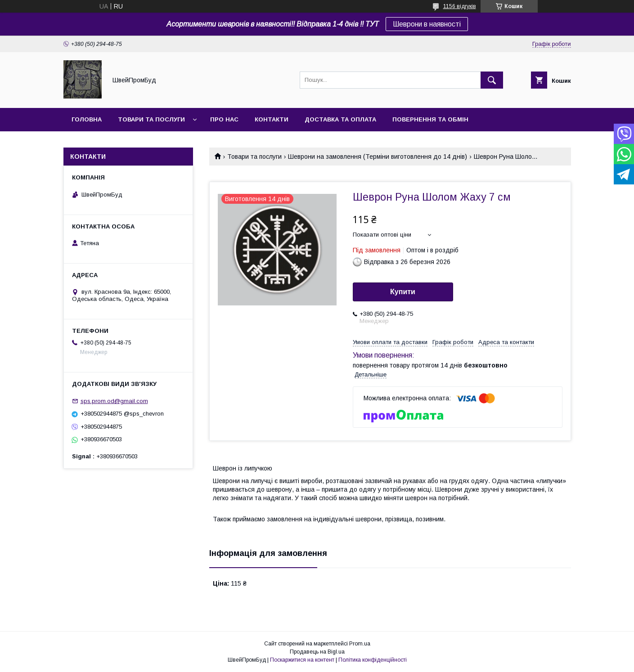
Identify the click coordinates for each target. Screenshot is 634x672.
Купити (403, 292)
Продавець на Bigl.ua (317, 652)
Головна (87, 119)
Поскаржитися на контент (302, 660)
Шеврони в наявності (427, 24)
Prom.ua (360, 644)
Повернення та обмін (430, 119)
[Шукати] (492, 80)
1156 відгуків (460, 6)
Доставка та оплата (340, 119)
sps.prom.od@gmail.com (114, 401)
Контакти (272, 119)
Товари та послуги (151, 119)
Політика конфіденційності (373, 660)
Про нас (224, 119)
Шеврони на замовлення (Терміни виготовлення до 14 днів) (378, 157)
